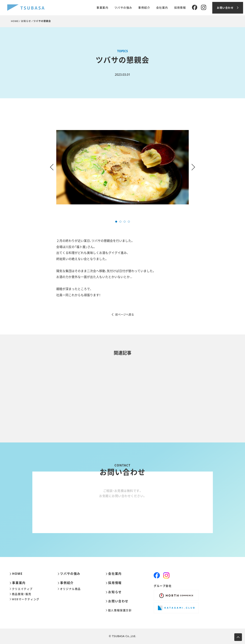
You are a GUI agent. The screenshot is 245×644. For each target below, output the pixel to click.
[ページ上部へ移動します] (238, 637)
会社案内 (162, 8)
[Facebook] (195, 8)
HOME (15, 21)
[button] (116, 222)
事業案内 (102, 8)
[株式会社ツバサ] (26, 8)
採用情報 (180, 8)
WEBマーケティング (24, 599)
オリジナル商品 (69, 589)
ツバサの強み (123, 8)
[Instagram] (204, 8)
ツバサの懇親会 (42, 21)
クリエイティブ (21, 589)
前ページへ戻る (123, 315)
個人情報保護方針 (119, 610)
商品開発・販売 (20, 594)
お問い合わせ (117, 601)
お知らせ (26, 21)
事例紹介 (144, 8)
